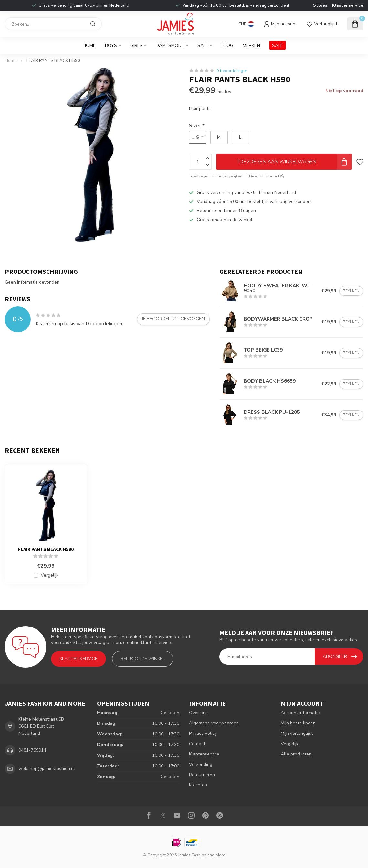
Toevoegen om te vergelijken (216, 176)
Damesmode (170, 45)
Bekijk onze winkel (143, 659)
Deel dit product (267, 176)
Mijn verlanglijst (297, 733)
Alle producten (296, 754)
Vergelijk (50, 575)
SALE (278, 45)
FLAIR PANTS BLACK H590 (53, 61)
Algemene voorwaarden (214, 723)
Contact (197, 744)
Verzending (201, 764)
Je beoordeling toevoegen (173, 319)
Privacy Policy (203, 733)
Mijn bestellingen (298, 723)
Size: (196, 126)
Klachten (198, 785)
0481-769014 (32, 750)
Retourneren (202, 775)
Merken (251, 45)
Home (89, 45)
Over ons (198, 713)
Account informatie (300, 713)
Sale (203, 45)
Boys (111, 45)
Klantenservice (348, 5)
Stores (320, 5)
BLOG (227, 45)
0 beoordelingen (232, 71)
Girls (136, 45)
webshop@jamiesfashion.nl (47, 769)
